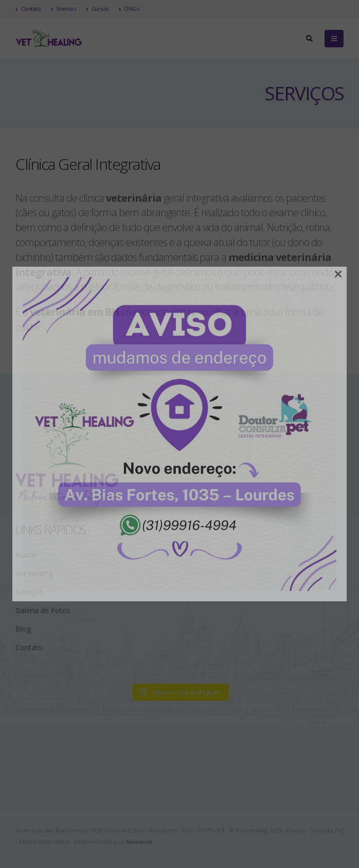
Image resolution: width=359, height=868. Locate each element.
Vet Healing (34, 573)
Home (26, 555)
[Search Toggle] (309, 39)
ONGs (129, 8)
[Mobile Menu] (334, 39)
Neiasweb (139, 841)
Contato (28, 8)
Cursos (97, 8)
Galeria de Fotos (43, 610)
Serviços (29, 592)
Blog (23, 629)
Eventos (63, 8)
